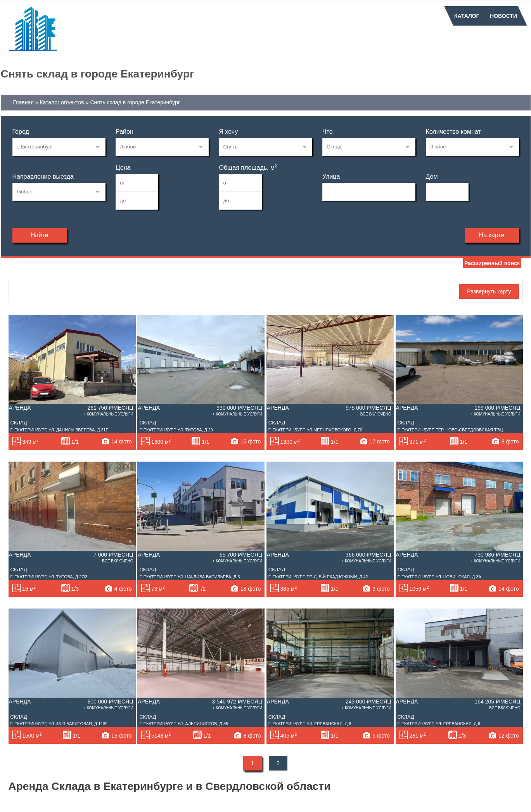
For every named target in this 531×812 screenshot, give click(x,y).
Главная (23, 102)
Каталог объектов (62, 102)
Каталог (467, 16)
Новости (503, 16)
